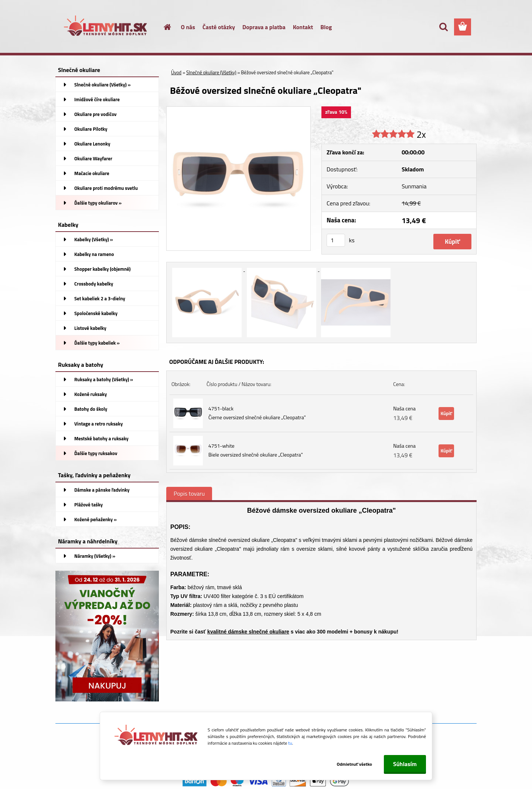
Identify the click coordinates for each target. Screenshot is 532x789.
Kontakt (303, 27)
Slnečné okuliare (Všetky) (211, 72)
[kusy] (336, 240)
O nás (188, 27)
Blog (326, 27)
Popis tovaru (189, 493)
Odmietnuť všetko (354, 764)
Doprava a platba (264, 27)
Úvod (176, 72)
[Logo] (106, 27)
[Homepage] (163, 27)
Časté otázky (219, 27)
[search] (443, 27)
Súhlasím (405, 764)
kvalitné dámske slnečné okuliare (248, 632)
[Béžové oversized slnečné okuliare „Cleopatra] (238, 110)
